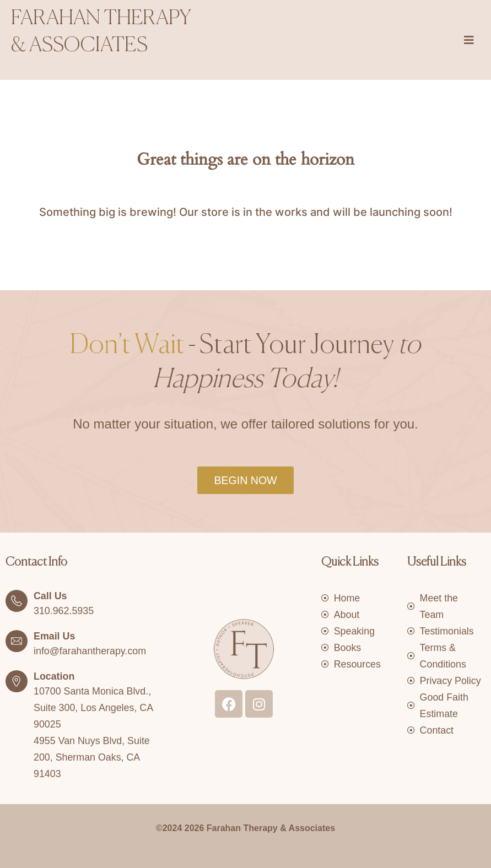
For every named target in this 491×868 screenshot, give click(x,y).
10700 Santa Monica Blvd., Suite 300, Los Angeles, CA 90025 (94, 708)
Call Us (50, 596)
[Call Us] (17, 601)
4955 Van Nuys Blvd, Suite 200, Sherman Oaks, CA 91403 (92, 757)
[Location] (17, 681)
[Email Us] (17, 641)
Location (54, 676)
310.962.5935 (64, 611)
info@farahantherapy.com (90, 651)
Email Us (55, 636)
